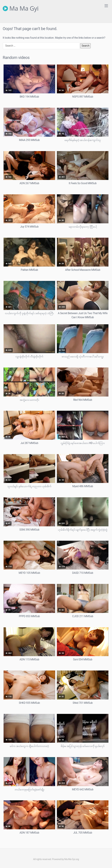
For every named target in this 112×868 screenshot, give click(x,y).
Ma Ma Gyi (21, 8)
